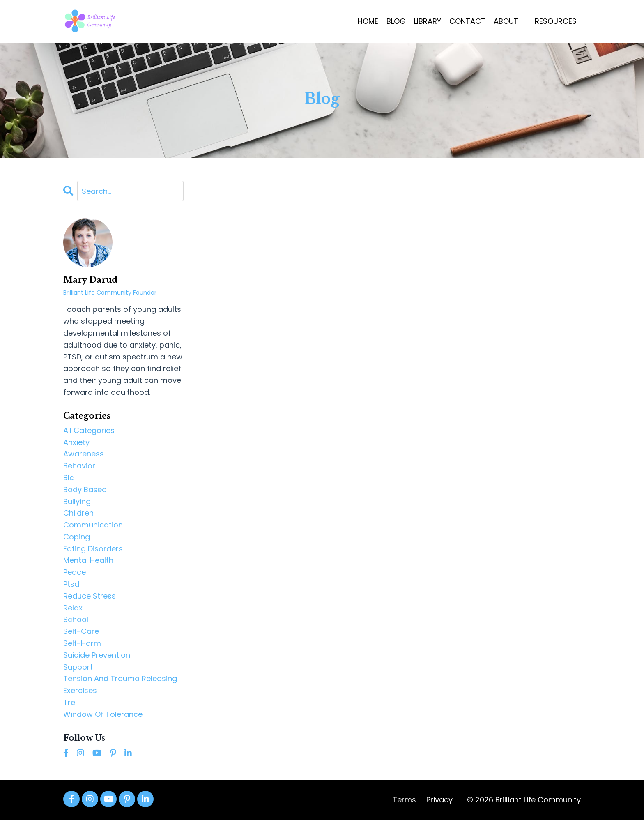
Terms (404, 800)
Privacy (439, 800)
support (78, 667)
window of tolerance (103, 714)
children (78, 513)
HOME (368, 21)
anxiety (76, 442)
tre (69, 702)
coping (77, 537)
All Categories (89, 430)
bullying (77, 501)
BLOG (396, 21)
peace (75, 572)
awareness (84, 454)
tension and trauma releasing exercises (120, 684)
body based (85, 489)
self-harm (82, 643)
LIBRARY (428, 21)
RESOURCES (556, 21)
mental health (88, 560)
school (76, 619)
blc (69, 478)
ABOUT (506, 21)
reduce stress (90, 596)
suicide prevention (97, 655)
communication (93, 525)
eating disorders (93, 549)
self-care (81, 631)
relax (73, 608)
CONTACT (467, 21)
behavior (79, 466)
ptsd (71, 584)
